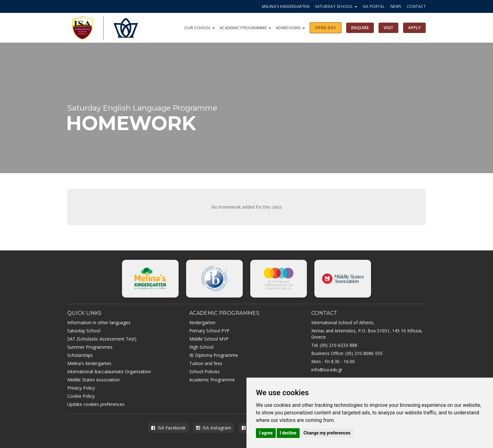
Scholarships (80, 355)
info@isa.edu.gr (327, 370)
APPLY (414, 28)
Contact (416, 6)
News (396, 6)
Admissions (290, 28)
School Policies (205, 372)
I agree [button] (266, 433)
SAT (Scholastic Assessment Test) (102, 339)
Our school (199, 28)
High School (201, 347)
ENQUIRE (360, 28)
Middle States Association (94, 380)
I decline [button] (288, 433)
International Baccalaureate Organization (109, 372)
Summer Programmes (90, 347)
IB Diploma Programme (214, 355)
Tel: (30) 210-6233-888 (334, 345)
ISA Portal (374, 6)
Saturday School (336, 6)
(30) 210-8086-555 (364, 353)
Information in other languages (99, 322)
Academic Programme (245, 28)
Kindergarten (202, 322)
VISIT (388, 28)
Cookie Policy (81, 396)
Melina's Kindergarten (286, 6)
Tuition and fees (206, 363)
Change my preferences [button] (327, 433)
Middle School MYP (209, 339)
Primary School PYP (209, 331)
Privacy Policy (81, 388)
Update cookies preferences (96, 404)
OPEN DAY (326, 28)
